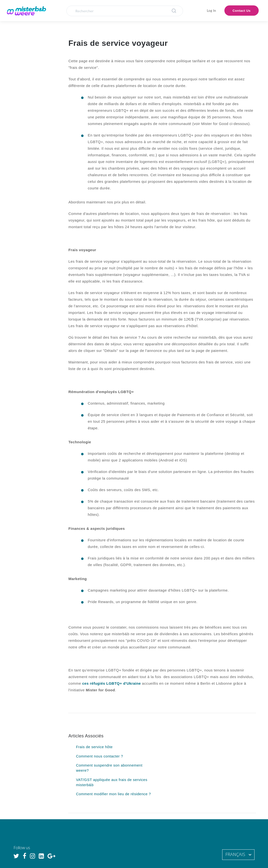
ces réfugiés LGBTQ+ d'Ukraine (112, 683)
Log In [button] (211, 11)
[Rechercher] (125, 11)
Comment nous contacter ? (99, 756)
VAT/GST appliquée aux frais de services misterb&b (112, 782)
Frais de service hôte (94, 747)
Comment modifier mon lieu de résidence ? (113, 794)
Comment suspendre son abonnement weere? (109, 768)
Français (236, 854)
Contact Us (242, 11)
